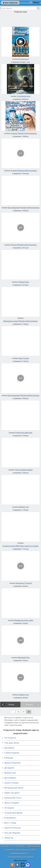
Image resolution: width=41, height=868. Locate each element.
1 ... (13, 712)
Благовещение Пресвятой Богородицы (24, 208)
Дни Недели (9, 748)
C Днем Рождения (12, 753)
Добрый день (24, 282)
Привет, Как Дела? (12, 793)
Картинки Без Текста (13, 798)
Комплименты (10, 818)
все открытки (10, 3)
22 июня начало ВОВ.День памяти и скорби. (20, 546)
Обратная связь (34, 846)
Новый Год (9, 838)
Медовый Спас (24, 658)
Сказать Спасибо (11, 783)
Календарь (9, 758)
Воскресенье (24, 59)
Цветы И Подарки (12, 803)
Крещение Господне (24, 583)
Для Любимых (10, 778)
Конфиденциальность (20, 853)
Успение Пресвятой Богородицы (24, 133)
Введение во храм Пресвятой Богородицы (20, 321)
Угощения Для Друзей (13, 813)
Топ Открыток (10, 738)
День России (24, 358)
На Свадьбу (9, 808)
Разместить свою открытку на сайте (20, 850)
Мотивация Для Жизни (14, 788)
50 (29, 712)
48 (18, 712)
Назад (11, 704)
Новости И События (12, 828)
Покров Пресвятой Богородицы (24, 245)
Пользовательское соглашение (20, 857)
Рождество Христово (24, 433)
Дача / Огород (10, 823)
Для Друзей (9, 768)
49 (24, 712)
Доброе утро (24, 507)
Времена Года (10, 773)
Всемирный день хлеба (24, 620)
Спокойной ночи (24, 96)
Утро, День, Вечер (12, 743)
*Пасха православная (24, 470)
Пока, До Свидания (12, 833)
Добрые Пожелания (12, 763)
